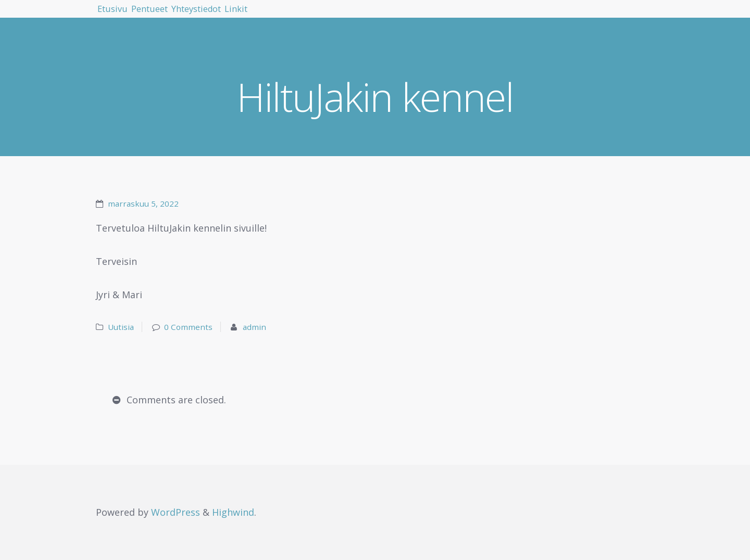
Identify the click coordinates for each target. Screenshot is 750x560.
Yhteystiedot (251, 16)
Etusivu (123, 16)
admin (254, 327)
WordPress (176, 512)
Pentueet (181, 16)
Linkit (314, 16)
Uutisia (121, 327)
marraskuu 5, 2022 (143, 203)
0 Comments (188, 327)
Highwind (233, 512)
